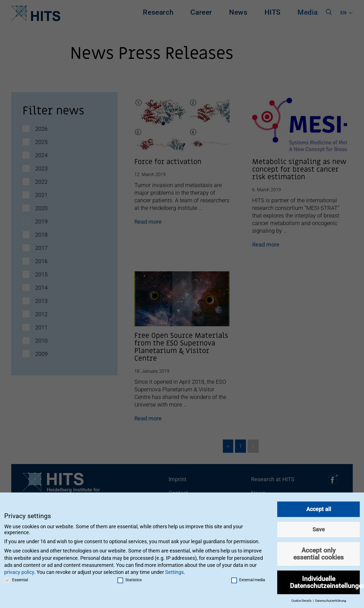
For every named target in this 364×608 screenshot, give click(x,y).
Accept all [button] (319, 508)
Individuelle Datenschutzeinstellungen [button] (325, 581)
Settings (174, 571)
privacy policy (19, 571)
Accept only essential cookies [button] (318, 553)
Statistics (130, 579)
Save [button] (319, 529)
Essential (16, 579)
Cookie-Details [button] (302, 600)
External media (248, 579)
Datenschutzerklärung (331, 600)
